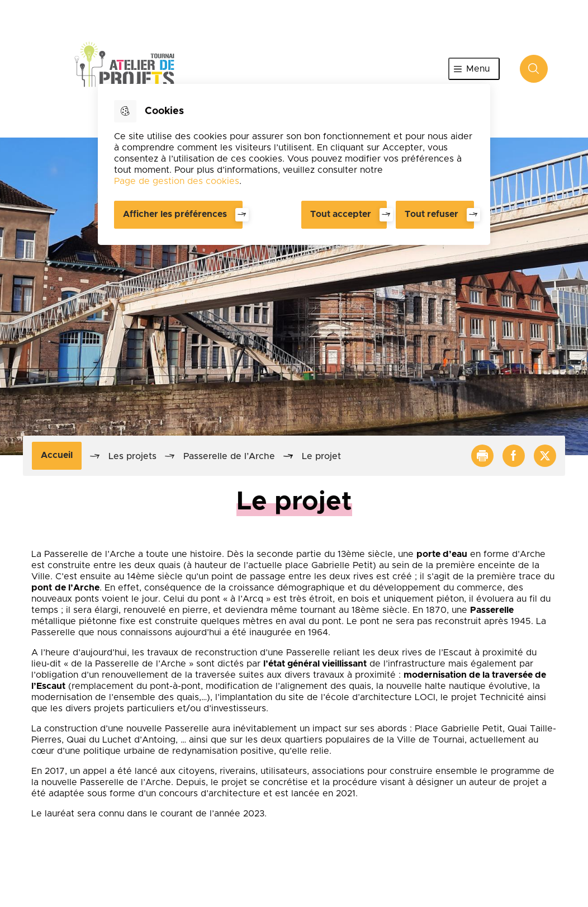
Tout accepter (341, 214)
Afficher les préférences (175, 214)
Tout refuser (431, 214)
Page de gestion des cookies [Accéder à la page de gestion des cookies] (177, 181)
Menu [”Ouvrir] (478, 69)
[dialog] (294, 164)
